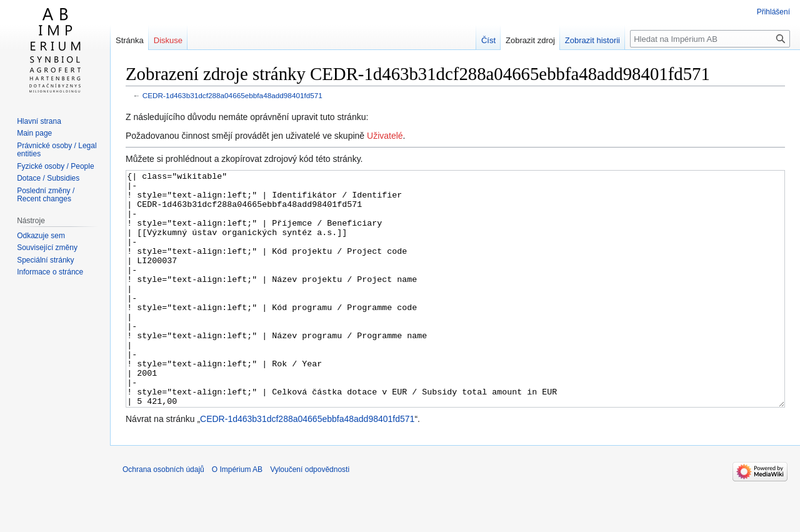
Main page (34, 133)
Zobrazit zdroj (530, 40)
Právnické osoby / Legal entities (57, 150)
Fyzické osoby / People (55, 166)
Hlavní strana (39, 121)
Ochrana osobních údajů (163, 516)
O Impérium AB (237, 516)
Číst (488, 40)
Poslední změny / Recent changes (46, 195)
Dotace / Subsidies (48, 178)
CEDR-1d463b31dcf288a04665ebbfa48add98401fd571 (232, 95)
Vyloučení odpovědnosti (310, 516)
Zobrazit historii (592, 40)
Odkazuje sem (41, 236)
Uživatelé (385, 136)
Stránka (130, 40)
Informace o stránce (50, 272)
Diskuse (168, 40)
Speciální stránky (45, 260)
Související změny (47, 248)
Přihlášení (773, 12)
